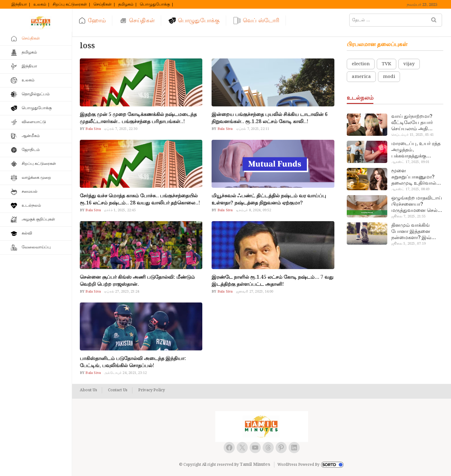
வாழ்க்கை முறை (36, 178)
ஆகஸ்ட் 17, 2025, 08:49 (410, 189)
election (361, 64)
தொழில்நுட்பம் (36, 94)
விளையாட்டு (34, 122)
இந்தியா (19, 5)
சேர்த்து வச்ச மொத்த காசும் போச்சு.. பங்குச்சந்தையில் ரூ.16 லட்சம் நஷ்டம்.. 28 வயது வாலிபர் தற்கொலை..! (140, 199)
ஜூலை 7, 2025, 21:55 (408, 217)
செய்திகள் (103, 5)
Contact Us (118, 390)
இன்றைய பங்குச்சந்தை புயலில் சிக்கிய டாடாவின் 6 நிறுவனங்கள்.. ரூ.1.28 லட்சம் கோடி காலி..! (270, 118)
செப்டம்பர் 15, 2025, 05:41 (412, 135)
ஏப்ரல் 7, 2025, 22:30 (121, 129)
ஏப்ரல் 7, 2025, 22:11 (253, 129)
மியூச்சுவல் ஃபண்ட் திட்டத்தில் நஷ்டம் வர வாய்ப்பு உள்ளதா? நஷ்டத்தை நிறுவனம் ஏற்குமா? (269, 199)
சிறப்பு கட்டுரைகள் (70, 5)
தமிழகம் (126, 5)
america (361, 77)
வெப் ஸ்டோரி (261, 21)
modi (389, 77)
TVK (387, 64)
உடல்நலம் (31, 206)
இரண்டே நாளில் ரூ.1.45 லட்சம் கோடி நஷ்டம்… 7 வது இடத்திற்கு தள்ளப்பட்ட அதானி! (273, 281)
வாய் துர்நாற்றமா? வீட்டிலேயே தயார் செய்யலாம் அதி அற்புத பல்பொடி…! (414, 123)
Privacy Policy (152, 390)
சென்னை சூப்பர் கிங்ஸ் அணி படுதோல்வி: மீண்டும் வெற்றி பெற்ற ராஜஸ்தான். (137, 281)
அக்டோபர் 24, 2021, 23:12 (125, 373)
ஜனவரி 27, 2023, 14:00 (255, 292)
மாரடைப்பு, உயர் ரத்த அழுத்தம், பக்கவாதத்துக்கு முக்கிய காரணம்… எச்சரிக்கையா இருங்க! (417, 150)
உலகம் (40, 5)
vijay (409, 64)
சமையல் (30, 192)
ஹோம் (97, 21)
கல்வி (27, 233)
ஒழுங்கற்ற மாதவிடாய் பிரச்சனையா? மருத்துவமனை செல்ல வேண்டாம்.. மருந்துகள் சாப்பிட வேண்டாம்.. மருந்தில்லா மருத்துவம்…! (417, 204)
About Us (88, 390)
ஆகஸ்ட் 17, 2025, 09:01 (410, 162)
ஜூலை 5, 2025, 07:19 (408, 244)
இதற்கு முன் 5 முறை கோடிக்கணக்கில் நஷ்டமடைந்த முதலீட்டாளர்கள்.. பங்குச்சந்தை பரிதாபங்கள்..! (138, 118)
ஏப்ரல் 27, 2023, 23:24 (122, 292)
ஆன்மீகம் (31, 136)
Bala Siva (93, 129)
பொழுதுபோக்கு (155, 5)
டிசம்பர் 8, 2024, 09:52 (254, 210)
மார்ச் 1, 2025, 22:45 (120, 210)
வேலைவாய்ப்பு (36, 247)
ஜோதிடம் (31, 150)
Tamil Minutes (255, 465)
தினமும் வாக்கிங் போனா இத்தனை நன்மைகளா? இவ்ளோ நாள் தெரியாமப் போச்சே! (416, 232)
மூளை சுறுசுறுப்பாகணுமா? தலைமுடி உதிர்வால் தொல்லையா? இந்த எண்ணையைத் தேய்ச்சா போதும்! (414, 177)
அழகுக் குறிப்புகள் (38, 219)
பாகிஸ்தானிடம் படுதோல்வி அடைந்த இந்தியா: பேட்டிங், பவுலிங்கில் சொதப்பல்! (133, 362)
